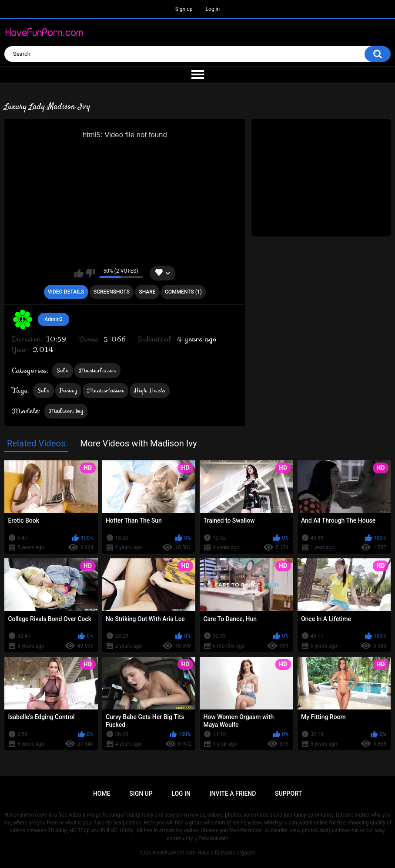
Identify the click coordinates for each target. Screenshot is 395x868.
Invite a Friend (233, 794)
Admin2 (54, 319)
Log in (213, 9)
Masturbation (97, 370)
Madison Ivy (66, 411)
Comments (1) (183, 292)
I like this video (79, 273)
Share (147, 292)
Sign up (184, 9)
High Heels (150, 390)
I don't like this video (90, 273)
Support (288, 794)
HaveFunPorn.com (174, 853)
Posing (68, 390)
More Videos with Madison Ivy (139, 443)
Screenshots (112, 292)
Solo (63, 370)
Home (102, 794)
